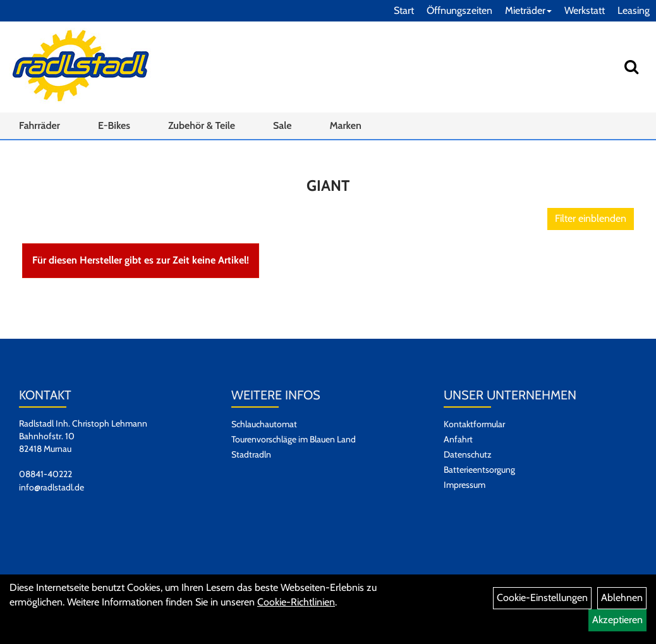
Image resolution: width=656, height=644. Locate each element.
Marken (345, 125)
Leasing (634, 10)
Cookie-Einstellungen (542, 598)
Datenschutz (468, 454)
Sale (282, 125)
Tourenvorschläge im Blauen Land (294, 439)
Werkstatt (585, 10)
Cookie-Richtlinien (296, 602)
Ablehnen (622, 598)
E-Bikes (114, 125)
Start (404, 10)
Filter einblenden (591, 218)
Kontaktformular (474, 424)
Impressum (465, 485)
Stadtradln (251, 454)
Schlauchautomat (264, 424)
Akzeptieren (617, 620)
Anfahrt (458, 439)
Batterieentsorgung (479, 470)
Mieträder (528, 10)
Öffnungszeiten (459, 10)
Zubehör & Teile (202, 125)
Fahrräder (39, 125)
